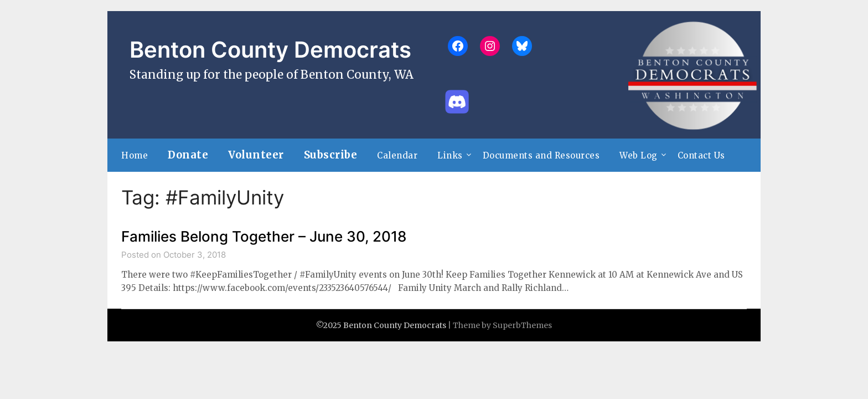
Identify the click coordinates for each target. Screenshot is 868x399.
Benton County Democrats (270, 50)
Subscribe (331, 155)
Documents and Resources (541, 155)
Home (135, 155)
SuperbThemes (522, 325)
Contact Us (701, 155)
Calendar (397, 155)
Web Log (639, 155)
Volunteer (256, 155)
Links (450, 155)
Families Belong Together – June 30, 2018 (264, 236)
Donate (188, 155)
